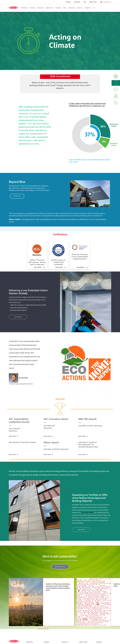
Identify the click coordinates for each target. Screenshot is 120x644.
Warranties (40, 8)
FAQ (85, 2)
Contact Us (88, 8)
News (65, 8)
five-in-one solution (88, 513)
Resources (72, 8)
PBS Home (24, 8)
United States (107, 2)
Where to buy (93, 2)
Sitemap (99, 635)
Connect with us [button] (60, 567)
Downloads (77, 2)
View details (38, 267)
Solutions (58, 8)
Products (68, 2)
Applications (49, 8)
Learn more (13, 436)
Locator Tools (83, 635)
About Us (80, 8)
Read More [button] (17, 196)
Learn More (18, 317)
